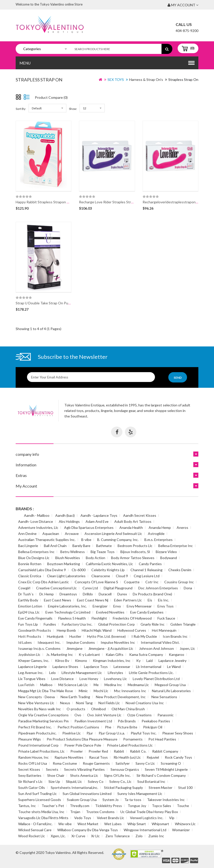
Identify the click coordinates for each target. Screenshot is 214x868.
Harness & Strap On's (146, 79)
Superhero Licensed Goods (40, 800)
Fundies (50, 624)
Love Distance (62, 679)
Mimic (83, 691)
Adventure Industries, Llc (38, 527)
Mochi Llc (101, 691)
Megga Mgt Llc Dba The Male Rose (46, 691)
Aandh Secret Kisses (140, 515)
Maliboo (46, 685)
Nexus (65, 703)
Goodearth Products (35, 630)
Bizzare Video (166, 552)
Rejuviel (153, 757)
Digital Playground (118, 588)
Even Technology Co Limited (68, 612)
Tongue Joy (137, 806)
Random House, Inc (33, 757)
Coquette (132, 582)
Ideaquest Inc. (49, 642)
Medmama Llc (138, 685)
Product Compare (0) (51, 97)
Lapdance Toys (96, 667)
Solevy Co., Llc (120, 781)
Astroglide (156, 534)
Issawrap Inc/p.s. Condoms (39, 648)
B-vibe (86, 540)
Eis (150, 600)
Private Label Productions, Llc (41, 751)
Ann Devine (27, 534)
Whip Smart (137, 824)
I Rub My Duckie (144, 636)
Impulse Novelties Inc (118, 642)
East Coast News (58, 600)
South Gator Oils (32, 787)
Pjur (90, 733)
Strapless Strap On (183, 79)
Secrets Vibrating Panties (84, 769)
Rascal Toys (98, 757)
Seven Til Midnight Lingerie (166, 769)
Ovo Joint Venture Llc (104, 715)
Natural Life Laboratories (171, 691)
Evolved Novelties (110, 612)
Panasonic (166, 715)
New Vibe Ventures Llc (36, 703)
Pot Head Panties (162, 739)
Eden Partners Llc (128, 600)
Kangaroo (177, 654)
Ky (138, 661)
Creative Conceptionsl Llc (56, 588)
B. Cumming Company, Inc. (118, 540)
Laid (150, 661)
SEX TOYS (116, 79)
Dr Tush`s (26, 594)
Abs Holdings (69, 521)
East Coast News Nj (93, 600)
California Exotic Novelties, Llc (109, 564)
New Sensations (164, 697)
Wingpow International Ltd (145, 830)
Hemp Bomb (66, 630)
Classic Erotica (30, 576)
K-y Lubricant (89, 654)
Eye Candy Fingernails (35, 618)
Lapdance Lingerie (32, 667)
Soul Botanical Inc (151, 781)
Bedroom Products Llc (135, 546)
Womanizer (181, 830)
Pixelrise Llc (72, 733)
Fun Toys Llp (28, 624)
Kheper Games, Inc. (34, 661)
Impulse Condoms (81, 642)
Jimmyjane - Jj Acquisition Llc (111, 648)
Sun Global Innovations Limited (87, 794)
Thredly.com (80, 806)
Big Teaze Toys (103, 552)
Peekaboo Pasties (156, 721)
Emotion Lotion (30, 606)
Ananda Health (131, 527)
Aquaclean (51, 534)
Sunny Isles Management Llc (140, 794)
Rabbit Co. (138, 751)
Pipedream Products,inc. (37, 733)
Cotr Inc (152, 582)
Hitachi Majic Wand (97, 630)
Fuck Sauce (166, 618)
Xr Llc (95, 836)
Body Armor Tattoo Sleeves (133, 558)
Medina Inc (113, 685)
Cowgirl (24, 588)
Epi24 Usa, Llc (29, 612)
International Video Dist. (160, 642)
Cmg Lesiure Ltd (147, 576)
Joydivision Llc (29, 654)
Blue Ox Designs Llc (34, 558)
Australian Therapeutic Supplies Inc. (47, 540)
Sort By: (21, 109)
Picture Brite (127, 727)
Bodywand (169, 558)
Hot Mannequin (164, 630)
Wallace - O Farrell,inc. (35, 824)
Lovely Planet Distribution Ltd (156, 679)
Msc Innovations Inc (130, 691)
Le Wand (174, 667)
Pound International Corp (38, 745)
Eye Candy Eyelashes (147, 612)
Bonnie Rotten (30, 564)
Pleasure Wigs (30, 739)
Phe (108, 727)
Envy (117, 606)
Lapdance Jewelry (172, 661)
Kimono (81, 661)
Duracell (105, 594)
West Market (88, 824)
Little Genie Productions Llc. (151, 673)
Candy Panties (150, 564)
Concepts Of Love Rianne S (96, 582)
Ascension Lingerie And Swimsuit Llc (113, 534)
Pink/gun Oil (153, 727)
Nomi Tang (84, 703)
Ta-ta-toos (133, 800)
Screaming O (171, 763)
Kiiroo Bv (62, 661)
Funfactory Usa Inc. (77, 624)
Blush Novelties (68, 558)
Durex (122, 594)
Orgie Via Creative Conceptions (43, 715)
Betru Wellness (73, 552)
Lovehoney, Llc (115, 679)
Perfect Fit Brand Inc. (35, 727)
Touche (183, 806)
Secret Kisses (29, 769)
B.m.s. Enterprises (158, 540)
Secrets (52, 769)
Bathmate (104, 546)
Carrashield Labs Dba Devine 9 (42, 570)
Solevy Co (96, 781)
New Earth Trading (75, 697)
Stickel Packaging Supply (123, 787)
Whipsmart (160, 824)
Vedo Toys (83, 818)
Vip (172, 818)
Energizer (100, 606)
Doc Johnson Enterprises (158, 588)
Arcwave (72, 534)
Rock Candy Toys (178, 757)
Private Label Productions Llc (130, 745)
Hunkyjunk (55, 636)
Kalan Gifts (115, 654)
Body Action (96, 558)
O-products (76, 709)
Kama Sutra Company (146, 654)
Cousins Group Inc (179, 582)
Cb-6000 (79, 570)
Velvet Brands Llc (111, 818)
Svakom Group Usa (82, 800)
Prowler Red (98, 751)
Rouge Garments (96, 763)
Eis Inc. (164, 600)
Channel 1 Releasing (146, 570)
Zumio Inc (156, 836)
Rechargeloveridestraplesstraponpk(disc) (175, 202)
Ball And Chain (55, 546)
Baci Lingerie (28, 546)
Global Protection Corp (116, 624)
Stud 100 (185, 787)
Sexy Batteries (30, 775)
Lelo (52, 673)
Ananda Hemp (160, 527)
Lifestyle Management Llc (82, 673)
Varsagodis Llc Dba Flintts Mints (43, 818)
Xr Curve (78, 836)
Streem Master (161, 787)
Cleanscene (101, 576)
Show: (73, 109)
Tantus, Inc (27, 806)
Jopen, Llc (187, 648)
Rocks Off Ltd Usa (33, 763)
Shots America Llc (84, 775)
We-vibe (65, 824)
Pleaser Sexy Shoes (178, 733)
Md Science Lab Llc (73, 685)
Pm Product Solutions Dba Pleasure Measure (82, 739)
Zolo (139, 836)
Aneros (182, 527)
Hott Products (30, 636)
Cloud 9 (122, 576)
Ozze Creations (139, 715)
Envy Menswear (139, 606)
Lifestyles (115, 673)
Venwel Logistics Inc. (147, 818)
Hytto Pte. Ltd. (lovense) (106, 636)
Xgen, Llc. (58, 836)
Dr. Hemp (47, 594)
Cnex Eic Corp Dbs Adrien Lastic (44, 582)
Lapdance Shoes (65, 667)
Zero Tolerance (118, 836)
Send (178, 378)
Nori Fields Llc (109, 703)
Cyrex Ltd (90, 588)
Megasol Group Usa (170, 685)
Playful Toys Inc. (144, 733)
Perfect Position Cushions (78, 727)
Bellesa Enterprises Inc (36, 552)
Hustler (75, 636)
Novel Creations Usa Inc (145, 703)
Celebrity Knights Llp (108, 570)
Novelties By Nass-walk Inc (39, 709)
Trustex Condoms (100, 812)
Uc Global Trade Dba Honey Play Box (149, 812)
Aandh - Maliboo (37, 515)
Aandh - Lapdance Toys (99, 515)
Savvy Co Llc (145, 763)
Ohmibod (98, 709)
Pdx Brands (127, 721)
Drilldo (88, 594)
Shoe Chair (56, 775)
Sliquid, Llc (74, 781)
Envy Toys (166, 606)
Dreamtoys (68, 594)
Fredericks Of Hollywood (132, 618)
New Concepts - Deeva (36, 697)
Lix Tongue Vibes (32, 679)
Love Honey (89, 679)
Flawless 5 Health (72, 618)
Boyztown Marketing (64, 564)
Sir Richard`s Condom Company (161, 775)
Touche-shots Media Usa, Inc (41, 812)
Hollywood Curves (132, 630)
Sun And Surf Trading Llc (37, 794)
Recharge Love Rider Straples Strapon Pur (112, 202)
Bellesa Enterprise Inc (176, 546)
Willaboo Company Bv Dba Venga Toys (88, 830)
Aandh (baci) (65, 515)
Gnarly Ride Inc (153, 624)
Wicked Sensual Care (35, 830)
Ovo (78, 715)
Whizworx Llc (185, 824)
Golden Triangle (183, 624)
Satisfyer (123, 763)
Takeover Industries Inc (166, 800)
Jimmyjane (74, 648)
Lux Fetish (26, 685)
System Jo (111, 800)
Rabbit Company (165, 751)
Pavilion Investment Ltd (93, 721)
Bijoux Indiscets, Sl (135, 552)
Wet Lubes (113, 824)
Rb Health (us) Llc (127, 757)
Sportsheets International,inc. (74, 787)
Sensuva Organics (125, 769)
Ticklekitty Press (109, 806)
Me (96, 685)
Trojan (75, 812)
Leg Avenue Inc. (31, 673)
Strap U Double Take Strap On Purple (45, 303)
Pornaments (133, 739)
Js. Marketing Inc (60, 654)
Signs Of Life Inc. (117, 775)
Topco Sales (162, 806)
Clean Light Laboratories (66, 576)
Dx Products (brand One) (152, 594)
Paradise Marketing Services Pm (43, 721)
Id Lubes (25, 642)
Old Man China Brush (128, 709)
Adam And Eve (97, 521)
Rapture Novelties (69, 757)
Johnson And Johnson (156, 648)
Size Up (54, 781)
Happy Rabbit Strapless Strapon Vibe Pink (49, 202)
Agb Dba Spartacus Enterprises (89, 527)
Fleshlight (99, 618)
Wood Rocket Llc (32, 836)
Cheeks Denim (180, 570)
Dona (188, 588)
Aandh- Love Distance (36, 521)
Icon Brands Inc (175, 636)
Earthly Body (28, 600)
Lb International (149, 667)
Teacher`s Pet (53, 806)
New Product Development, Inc (121, 697)
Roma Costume (65, 763)
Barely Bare (81, 546)
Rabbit (119, 751)
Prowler (77, 751)
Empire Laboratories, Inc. (67, 606)
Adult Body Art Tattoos (133, 521)
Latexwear (122, 667)
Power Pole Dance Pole (83, 745)
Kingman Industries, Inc (112, 661)
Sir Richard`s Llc (30, 781)
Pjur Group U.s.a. (112, 733)
